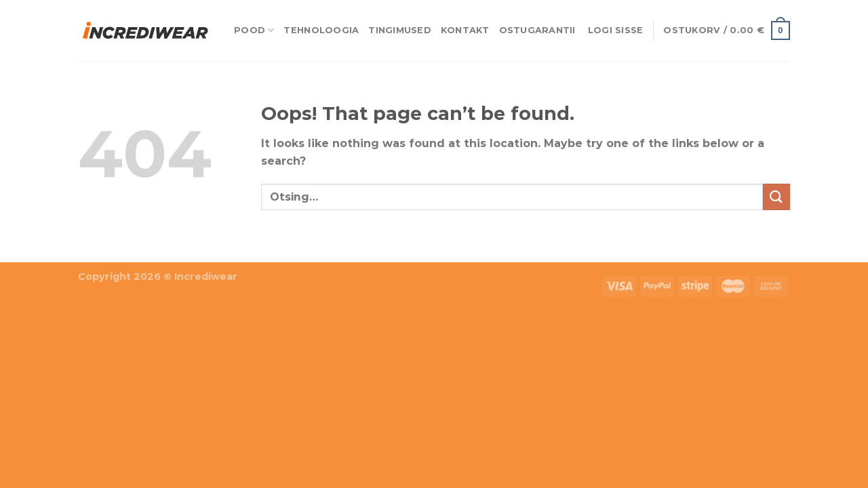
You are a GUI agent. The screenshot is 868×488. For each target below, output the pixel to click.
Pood (254, 30)
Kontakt (465, 30)
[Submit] (776, 197)
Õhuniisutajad (152, 253)
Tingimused (400, 30)
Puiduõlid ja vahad (55, 253)
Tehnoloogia (321, 30)
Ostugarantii (537, 30)
